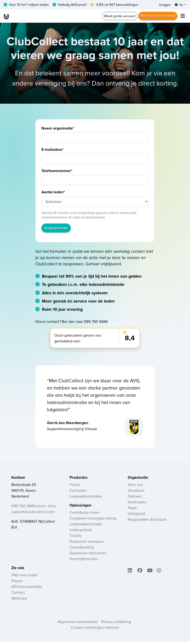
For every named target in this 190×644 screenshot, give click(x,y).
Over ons (135, 487)
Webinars (19, 600)
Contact (18, 594)
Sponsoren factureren (88, 555)
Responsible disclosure (147, 521)
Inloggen (162, 5)
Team (132, 510)
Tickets (76, 538)
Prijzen (17, 583)
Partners (135, 498)
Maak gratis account (114, 17)
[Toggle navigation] (183, 17)
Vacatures (136, 492)
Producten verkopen (87, 543)
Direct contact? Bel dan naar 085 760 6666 (72, 323)
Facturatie (78, 492)
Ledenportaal (81, 532)
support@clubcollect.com (33, 514)
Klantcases (137, 504)
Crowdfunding (82, 549)
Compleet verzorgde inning (93, 520)
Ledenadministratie (86, 498)
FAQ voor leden (25, 577)
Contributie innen (84, 514)
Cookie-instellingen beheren (95, 630)
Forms (75, 487)
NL (178, 5)
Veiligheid (136, 516)
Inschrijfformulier (84, 561)
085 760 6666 (34, 508)
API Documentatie (27, 589)
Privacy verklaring (116, 624)
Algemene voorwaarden (78, 624)
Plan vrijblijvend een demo (155, 17)
